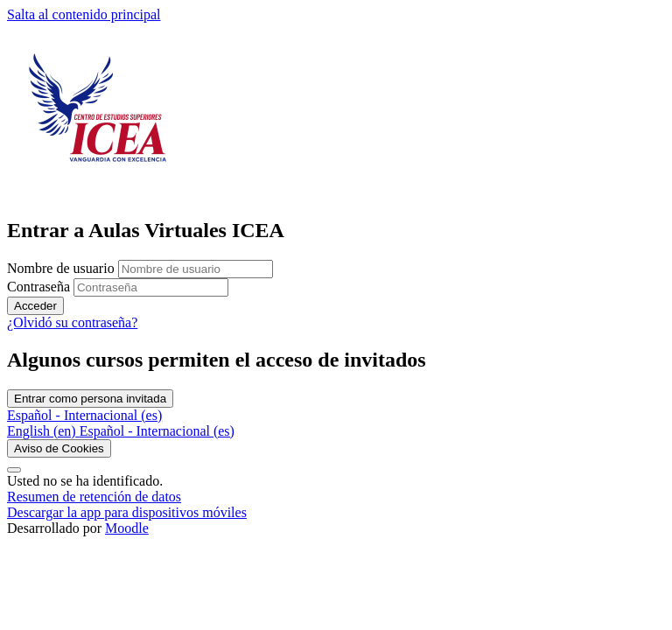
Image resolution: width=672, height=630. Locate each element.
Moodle (127, 528)
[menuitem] (43, 431)
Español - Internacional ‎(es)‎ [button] (84, 415)
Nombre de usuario (63, 268)
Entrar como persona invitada (90, 399)
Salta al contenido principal (84, 14)
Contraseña (38, 287)
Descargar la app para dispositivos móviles (127, 512)
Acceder (35, 306)
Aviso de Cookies (59, 448)
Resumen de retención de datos (94, 497)
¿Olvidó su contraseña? (72, 322)
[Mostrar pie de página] (14, 470)
